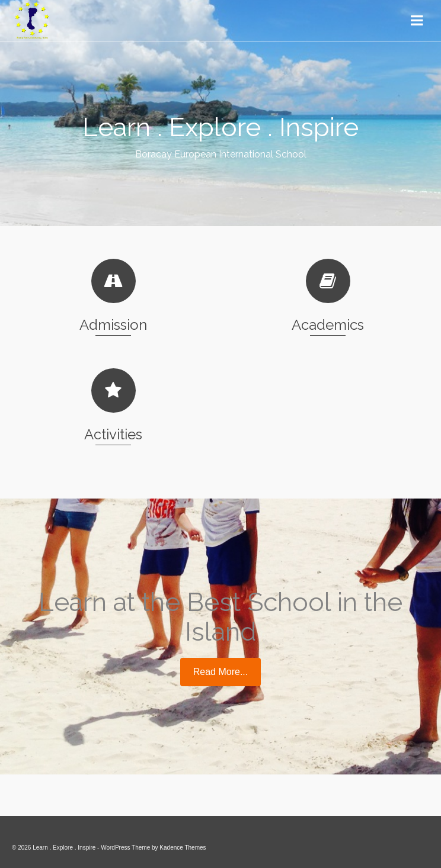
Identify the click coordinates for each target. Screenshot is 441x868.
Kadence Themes (183, 848)
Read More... (220, 672)
